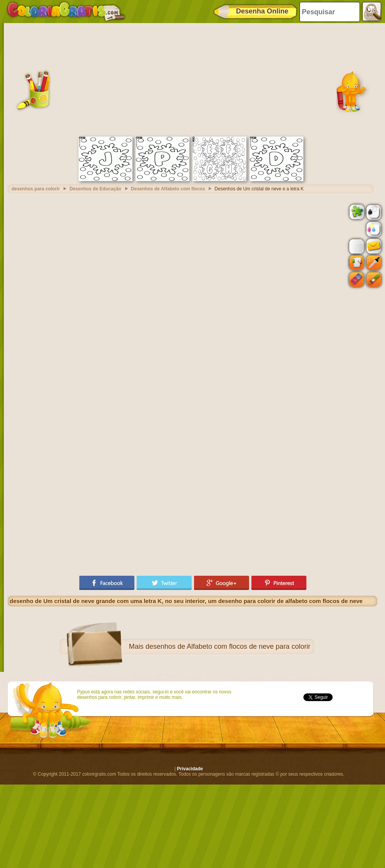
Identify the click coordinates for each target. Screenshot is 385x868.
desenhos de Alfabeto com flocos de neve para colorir (228, 646)
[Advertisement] (192, 79)
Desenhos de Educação (95, 189)
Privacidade (190, 769)
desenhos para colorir (36, 189)
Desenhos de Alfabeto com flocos (168, 189)
